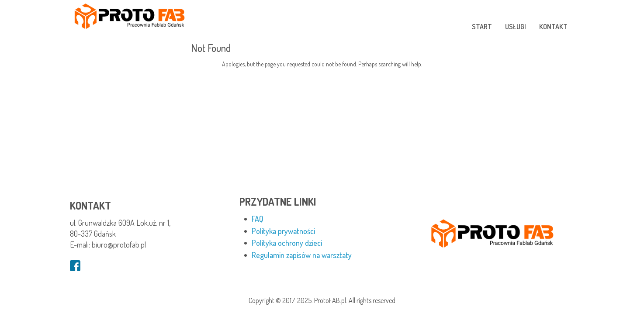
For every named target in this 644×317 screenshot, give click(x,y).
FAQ (258, 219)
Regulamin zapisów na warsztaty (302, 255)
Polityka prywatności (283, 231)
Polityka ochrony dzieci (287, 243)
